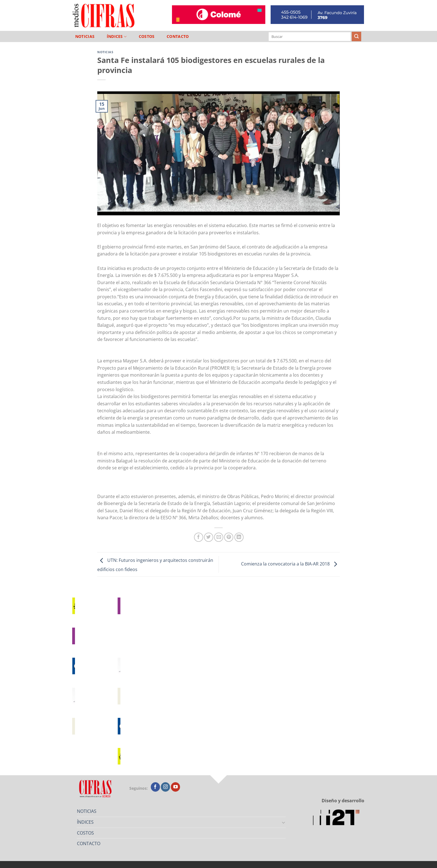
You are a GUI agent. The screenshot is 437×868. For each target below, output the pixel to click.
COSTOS (147, 36)
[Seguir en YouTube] (175, 787)
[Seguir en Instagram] (165, 787)
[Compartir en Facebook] (199, 537)
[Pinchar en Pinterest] (229, 537)
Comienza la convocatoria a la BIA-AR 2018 (290, 564)
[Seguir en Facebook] (155, 787)
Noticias (105, 52)
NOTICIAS (85, 36)
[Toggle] (284, 822)
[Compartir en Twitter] (209, 537)
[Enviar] (356, 36)
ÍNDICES (117, 37)
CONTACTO (178, 36)
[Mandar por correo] (219, 537)
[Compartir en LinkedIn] (239, 537)
